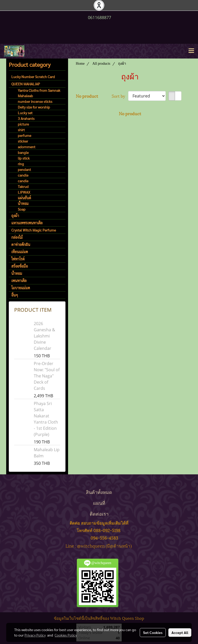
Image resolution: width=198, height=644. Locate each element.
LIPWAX (24, 192)
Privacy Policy (35, 635)
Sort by (120, 96)
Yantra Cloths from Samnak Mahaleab (39, 93)
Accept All (180, 632)
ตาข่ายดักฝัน (21, 244)
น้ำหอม (23, 203)
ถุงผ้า (15, 216)
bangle (23, 152)
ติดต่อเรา (99, 513)
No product (87, 96)
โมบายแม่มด (21, 288)
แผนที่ (99, 503)
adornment (27, 147)
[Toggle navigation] (191, 51)
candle (23, 175)
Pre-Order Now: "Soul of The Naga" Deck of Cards (47, 376)
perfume (24, 135)
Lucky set (25, 113)
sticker (23, 141)
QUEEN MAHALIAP (26, 84)
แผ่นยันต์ (24, 198)
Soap (22, 209)
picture (23, 124)
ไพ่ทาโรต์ (18, 259)
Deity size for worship (34, 107)
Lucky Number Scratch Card (33, 77)
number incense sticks (35, 101)
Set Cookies (153, 632)
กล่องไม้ (17, 237)
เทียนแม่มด (20, 252)
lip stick (24, 158)
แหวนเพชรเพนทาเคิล (27, 223)
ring (21, 164)
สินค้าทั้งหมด (99, 492)
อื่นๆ (15, 295)
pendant (24, 169)
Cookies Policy (66, 635)
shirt (21, 130)
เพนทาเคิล (19, 280)
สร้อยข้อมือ (20, 266)
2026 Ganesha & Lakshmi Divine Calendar (44, 336)
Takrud (23, 186)
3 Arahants (26, 118)
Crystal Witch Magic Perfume (34, 230)
